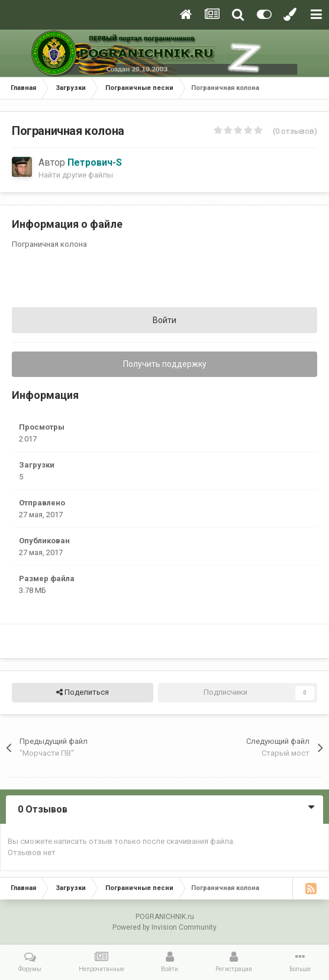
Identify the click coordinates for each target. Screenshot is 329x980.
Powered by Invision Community (164, 927)
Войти (164, 320)
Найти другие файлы (76, 175)
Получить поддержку (165, 364)
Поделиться (83, 692)
